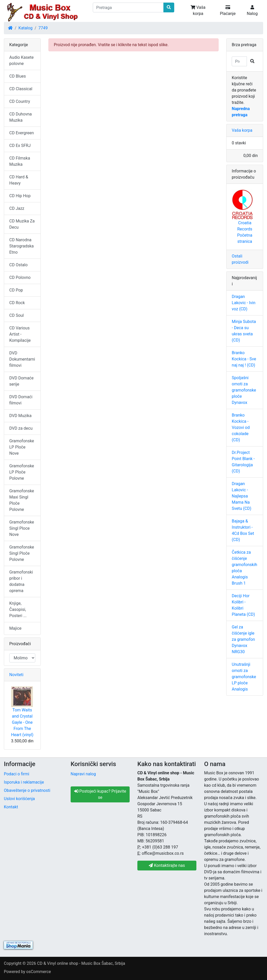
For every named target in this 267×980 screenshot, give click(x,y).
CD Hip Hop (20, 196)
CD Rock (17, 303)
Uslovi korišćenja (19, 799)
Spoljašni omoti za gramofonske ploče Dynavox (244, 390)
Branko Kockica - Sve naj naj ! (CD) (244, 359)
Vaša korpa (198, 10)
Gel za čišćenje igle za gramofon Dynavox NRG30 (243, 639)
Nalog (252, 11)
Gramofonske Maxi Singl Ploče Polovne (22, 500)
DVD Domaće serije (21, 381)
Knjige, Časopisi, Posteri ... (18, 609)
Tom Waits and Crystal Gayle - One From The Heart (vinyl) (22, 722)
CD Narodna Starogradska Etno (22, 246)
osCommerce (39, 972)
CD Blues (18, 76)
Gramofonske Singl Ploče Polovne (22, 553)
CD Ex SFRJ (20, 146)
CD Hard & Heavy (19, 180)
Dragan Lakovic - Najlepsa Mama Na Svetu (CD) (241, 496)
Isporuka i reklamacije (24, 782)
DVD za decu (21, 428)
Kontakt (11, 807)
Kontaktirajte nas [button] (167, 865)
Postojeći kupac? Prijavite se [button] (100, 794)
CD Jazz (17, 208)
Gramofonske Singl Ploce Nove (22, 528)
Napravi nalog (83, 774)
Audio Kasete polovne (21, 60)
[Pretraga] (128, 7)
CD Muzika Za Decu (22, 224)
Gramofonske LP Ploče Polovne (22, 472)
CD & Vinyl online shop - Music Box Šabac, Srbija (81, 963)
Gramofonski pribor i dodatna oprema (21, 581)
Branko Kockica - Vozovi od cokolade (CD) (241, 427)
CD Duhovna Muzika (20, 117)
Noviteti (16, 675)
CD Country (20, 101)
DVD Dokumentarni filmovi (22, 359)
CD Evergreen (22, 133)
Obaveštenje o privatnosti (27, 790)
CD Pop (16, 290)
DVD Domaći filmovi (21, 400)
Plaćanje (228, 11)
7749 (43, 28)
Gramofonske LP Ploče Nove (22, 447)
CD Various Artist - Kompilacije (20, 334)
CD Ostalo (18, 265)
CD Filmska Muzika (20, 161)
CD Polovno (20, 277)
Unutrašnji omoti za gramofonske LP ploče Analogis (244, 677)
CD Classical (21, 89)
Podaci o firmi (16, 774)
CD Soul (16, 315)
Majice (15, 628)
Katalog (26, 28)
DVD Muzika (20, 416)
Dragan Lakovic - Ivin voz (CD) (244, 303)
